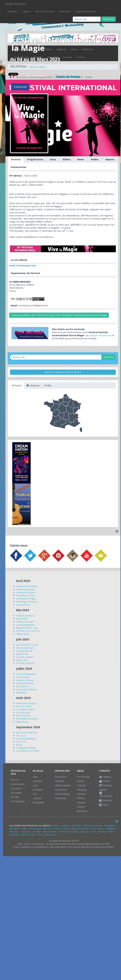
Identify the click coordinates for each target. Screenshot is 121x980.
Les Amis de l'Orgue (26, 599)
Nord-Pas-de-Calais (68, 832)
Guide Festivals (15, 4)
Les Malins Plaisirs (25, 709)
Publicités (60, 781)
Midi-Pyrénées (50, 832)
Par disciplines (18, 784)
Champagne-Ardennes (40, 829)
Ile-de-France (97, 829)
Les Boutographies (26, 625)
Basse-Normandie (92, 825)
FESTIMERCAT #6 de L (27, 719)
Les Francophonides (26, 739)
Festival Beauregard (26, 674)
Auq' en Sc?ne (23, 605)
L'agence (105, 777)
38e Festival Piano (25, 648)
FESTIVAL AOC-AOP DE (28, 631)
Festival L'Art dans (25, 622)
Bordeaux (38, 790)
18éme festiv (23, 634)
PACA (40, 835)
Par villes (15, 797)
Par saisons (16, 788)
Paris (35, 777)
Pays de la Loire (88, 832)
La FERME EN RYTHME (28, 751)
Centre (24, 829)
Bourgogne (109, 825)
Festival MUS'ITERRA (26, 586)
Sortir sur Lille (28, 835)
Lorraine (36, 832)
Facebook (20, 87)
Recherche (109, 19)
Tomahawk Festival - (26, 748)
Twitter (104, 805)
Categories (33, 385)
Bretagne (14, 829)
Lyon (35, 785)
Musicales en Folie (25, 595)
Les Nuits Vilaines (25, 657)
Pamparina (21, 692)
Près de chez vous (45, 11)
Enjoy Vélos (22, 619)
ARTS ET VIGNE (24, 706)
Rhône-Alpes (51, 835)
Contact (105, 781)
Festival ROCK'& (24, 651)
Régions (17, 385)
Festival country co (25, 616)
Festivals (13, 11)
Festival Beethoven (26, 589)
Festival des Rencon (26, 703)
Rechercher (65, 11)
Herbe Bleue (22, 722)
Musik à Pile (22, 654)
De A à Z (15, 780)
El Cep (19, 745)
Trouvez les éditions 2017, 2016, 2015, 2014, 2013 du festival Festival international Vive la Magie (59, 315)
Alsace (56, 825)
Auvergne (77, 825)
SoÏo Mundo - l (23, 686)
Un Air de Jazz (23, 713)
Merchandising (62, 794)
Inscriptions (61, 777)
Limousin (26, 832)
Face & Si (21, 736)
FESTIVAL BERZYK (25, 663)
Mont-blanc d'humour (27, 602)
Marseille (37, 781)
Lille (35, 794)
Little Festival (23, 677)
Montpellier (38, 802)
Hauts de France (68, 76)
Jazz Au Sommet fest (27, 732)
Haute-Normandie (80, 829)
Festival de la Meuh (26, 592)
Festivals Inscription (86, 11)
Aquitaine (65, 825)
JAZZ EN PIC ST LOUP (27, 645)
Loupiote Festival (25, 680)
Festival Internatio (25, 683)
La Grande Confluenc (27, 689)
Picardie (102, 832)
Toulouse (37, 798)
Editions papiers (63, 785)
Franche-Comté (61, 829)
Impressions (61, 790)
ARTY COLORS (23, 716)
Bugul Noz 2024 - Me (27, 628)
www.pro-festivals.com (100, 335)
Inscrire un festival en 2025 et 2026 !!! (63, 372)
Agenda (27, 11)
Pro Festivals (83, 777)
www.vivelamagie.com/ (23, 265)
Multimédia (60, 798)
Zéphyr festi (22, 660)
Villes (48, 385)
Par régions (16, 793)
